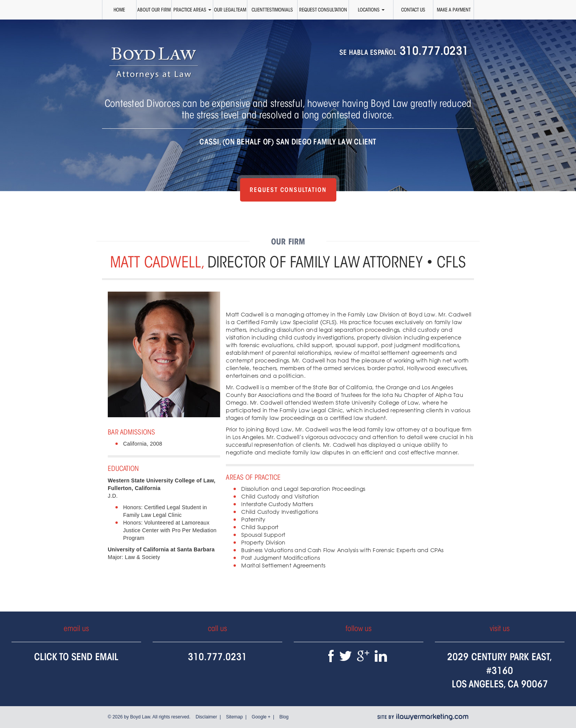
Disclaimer (206, 717)
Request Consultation (323, 10)
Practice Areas (192, 10)
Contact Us (413, 10)
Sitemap (234, 717)
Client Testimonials (272, 10)
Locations (371, 10)
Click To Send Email (76, 657)
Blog (284, 717)
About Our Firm (154, 10)
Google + (261, 717)
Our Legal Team (230, 10)
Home (119, 10)
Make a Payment (454, 10)
